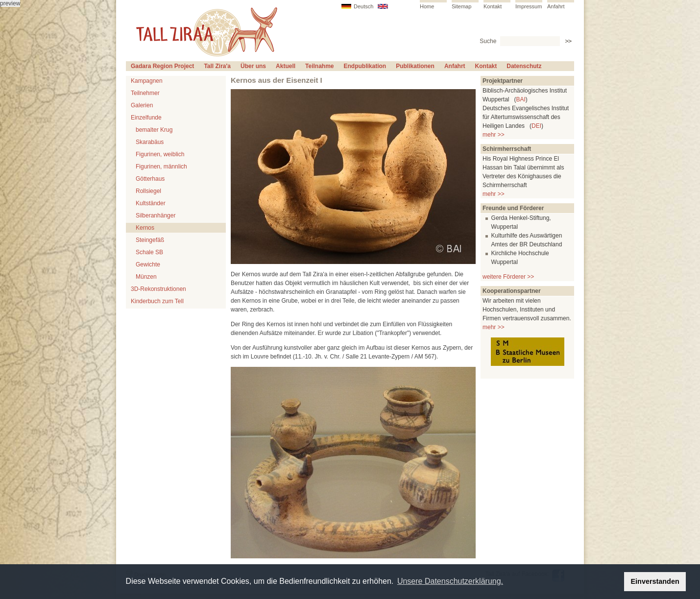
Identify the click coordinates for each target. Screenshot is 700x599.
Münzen (146, 277)
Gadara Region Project (162, 66)
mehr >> (494, 135)
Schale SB (149, 252)
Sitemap (461, 6)
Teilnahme (319, 66)
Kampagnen (147, 81)
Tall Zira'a (217, 66)
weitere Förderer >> (508, 277)
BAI (520, 99)
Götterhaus (150, 179)
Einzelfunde (146, 118)
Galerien (142, 105)
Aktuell (286, 66)
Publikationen (415, 66)
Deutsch (363, 6)
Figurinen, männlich (161, 167)
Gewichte (148, 264)
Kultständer (151, 203)
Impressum (529, 6)
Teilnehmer (145, 93)
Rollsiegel (148, 191)
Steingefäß (150, 240)
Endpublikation (365, 66)
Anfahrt (556, 6)
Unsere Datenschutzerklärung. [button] (450, 581)
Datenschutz (524, 66)
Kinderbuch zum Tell (157, 301)
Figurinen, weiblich (160, 154)
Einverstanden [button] (655, 581)
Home (427, 6)
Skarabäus (150, 142)
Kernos (145, 228)
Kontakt (493, 6)
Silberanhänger (156, 216)
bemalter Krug (154, 130)
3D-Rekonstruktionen (158, 289)
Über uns (253, 66)
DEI (536, 126)
